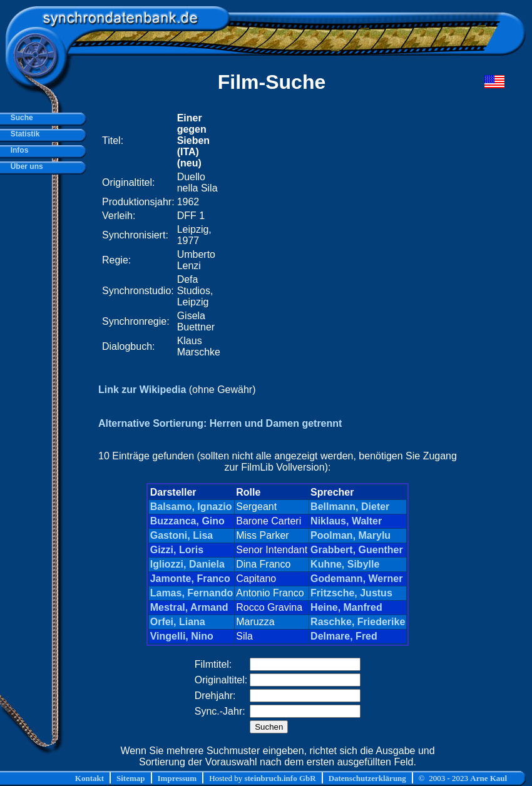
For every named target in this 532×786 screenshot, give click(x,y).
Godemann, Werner (356, 579)
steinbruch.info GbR (280, 778)
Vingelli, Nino (182, 636)
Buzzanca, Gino (187, 521)
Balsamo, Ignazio (191, 507)
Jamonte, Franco (190, 579)
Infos (17, 150)
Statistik (23, 134)
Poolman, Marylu (350, 535)
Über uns (25, 166)
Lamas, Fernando (192, 593)
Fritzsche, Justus (351, 593)
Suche (20, 118)
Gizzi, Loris (177, 550)
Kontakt (90, 778)
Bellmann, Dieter (350, 507)
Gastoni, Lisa (182, 535)
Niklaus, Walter (346, 521)
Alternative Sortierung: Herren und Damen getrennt (220, 423)
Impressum (177, 778)
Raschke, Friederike (358, 622)
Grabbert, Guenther (357, 550)
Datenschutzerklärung (367, 778)
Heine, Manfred (346, 607)
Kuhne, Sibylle (345, 564)
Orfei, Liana (178, 622)
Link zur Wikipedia (142, 390)
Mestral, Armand (189, 607)
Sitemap (131, 778)
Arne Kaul (489, 778)
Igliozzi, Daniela (187, 564)
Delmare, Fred (344, 636)
